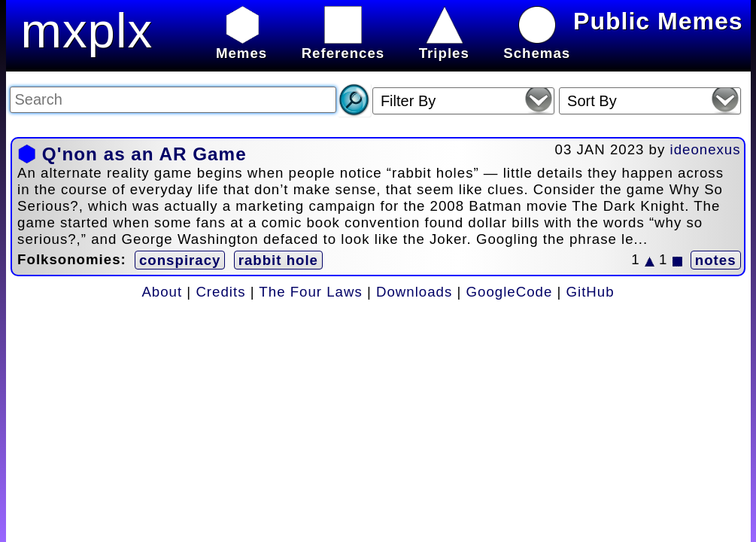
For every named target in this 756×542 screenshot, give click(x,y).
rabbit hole (278, 260)
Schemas (537, 45)
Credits (220, 292)
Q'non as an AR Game (144, 154)
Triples (444, 45)
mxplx (87, 30)
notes (716, 260)
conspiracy (180, 260)
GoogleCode (510, 292)
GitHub (591, 292)
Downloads (414, 292)
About (162, 292)
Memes (241, 45)
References (343, 45)
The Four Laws (310, 292)
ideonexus (706, 149)
